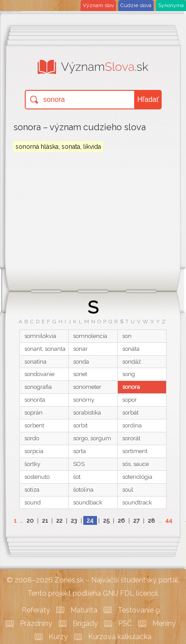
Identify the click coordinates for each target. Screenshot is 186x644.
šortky (32, 464)
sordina (132, 425)
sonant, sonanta (45, 349)
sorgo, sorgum (92, 438)
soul (128, 490)
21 (45, 521)
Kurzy (58, 637)
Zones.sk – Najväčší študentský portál (116, 580)
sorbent (34, 425)
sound (33, 502)
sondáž (132, 362)
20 (30, 521)
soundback (88, 502)
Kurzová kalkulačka (120, 637)
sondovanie (39, 374)
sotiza (32, 490)
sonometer (87, 387)
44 (169, 521)
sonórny (84, 400)
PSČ (125, 623)
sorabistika (87, 413)
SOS (79, 464)
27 (136, 521)
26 (121, 521)
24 (90, 520)
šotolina (83, 490)
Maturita (84, 610)
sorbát (130, 413)
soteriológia (137, 477)
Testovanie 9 (139, 610)
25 (106, 521)
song (129, 374)
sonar (80, 349)
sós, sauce (136, 464)
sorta (79, 451)
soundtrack (137, 502)
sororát (131, 438)
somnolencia (90, 336)
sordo (32, 438)
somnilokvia (40, 336)
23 (74, 521)
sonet (80, 374)
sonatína (35, 362)
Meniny (164, 623)
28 (151, 521)
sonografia (38, 387)
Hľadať (148, 99)
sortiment (135, 451)
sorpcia (34, 451)
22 (59, 521)
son (127, 336)
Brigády (85, 623)
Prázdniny (36, 623)
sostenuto (37, 477)
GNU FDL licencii (130, 593)
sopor (130, 400)
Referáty (36, 610)
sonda (81, 362)
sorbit (80, 425)
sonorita (35, 400)
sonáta (131, 349)
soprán (33, 413)
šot (77, 477)
